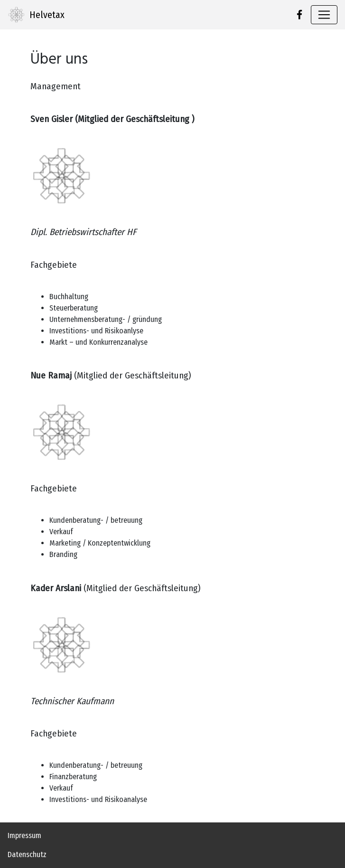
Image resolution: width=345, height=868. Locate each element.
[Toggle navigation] (324, 15)
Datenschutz (27, 854)
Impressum (24, 835)
